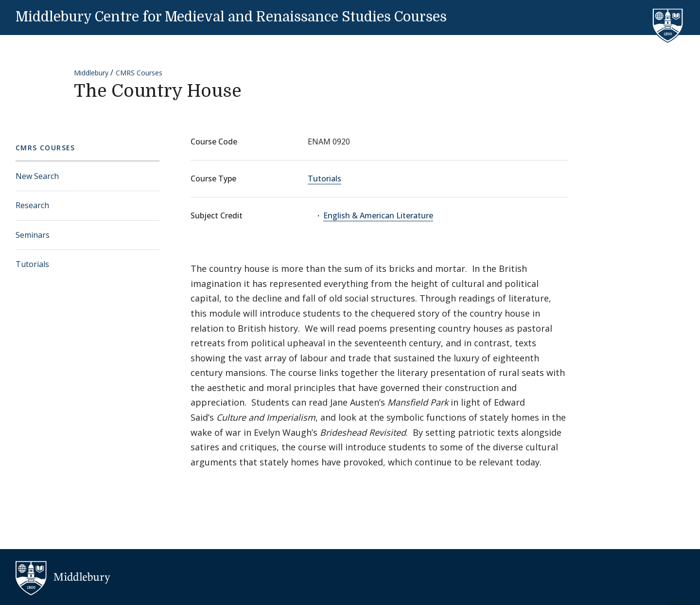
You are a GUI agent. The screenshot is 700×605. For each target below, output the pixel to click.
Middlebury (91, 73)
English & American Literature (378, 215)
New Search (37, 176)
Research (32, 205)
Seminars (33, 235)
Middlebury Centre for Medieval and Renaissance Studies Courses (231, 17)
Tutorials (32, 264)
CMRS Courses (139, 73)
